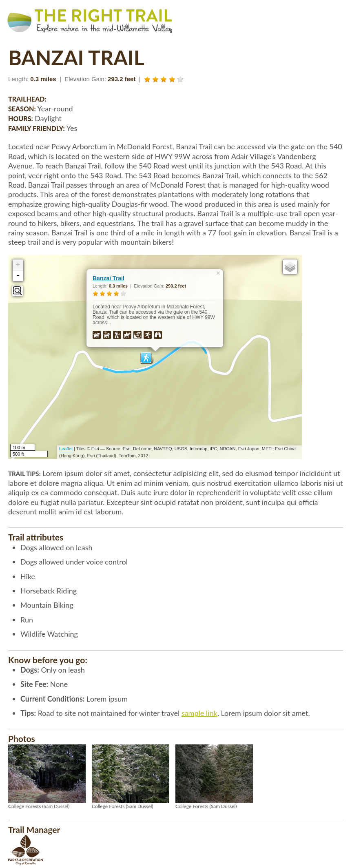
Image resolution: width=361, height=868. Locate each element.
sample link (199, 713)
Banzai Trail (109, 278)
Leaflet (66, 449)
